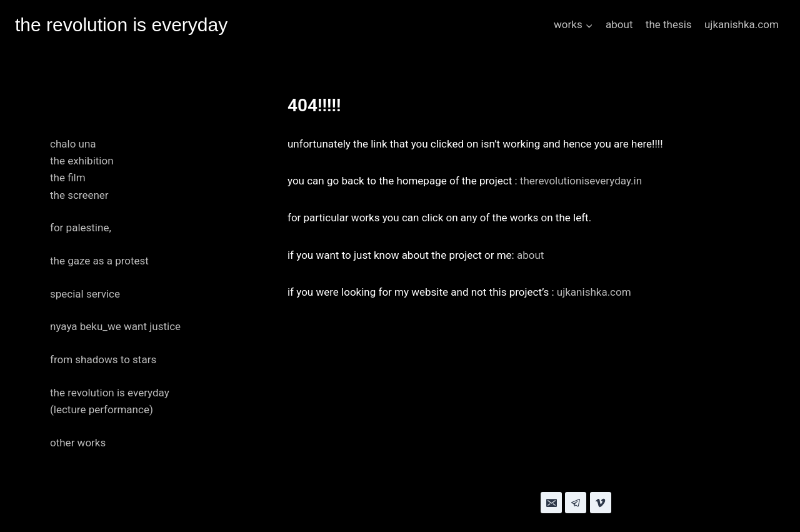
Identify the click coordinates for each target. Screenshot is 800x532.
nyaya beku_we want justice (115, 326)
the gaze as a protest (99, 261)
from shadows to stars (103, 359)
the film (68, 178)
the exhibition (82, 161)
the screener (79, 195)
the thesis (669, 24)
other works (78, 443)
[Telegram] (576, 503)
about (619, 24)
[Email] (551, 503)
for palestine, (81, 228)
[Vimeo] (601, 503)
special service (85, 294)
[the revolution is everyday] (121, 25)
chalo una (73, 144)
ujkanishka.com (742, 24)
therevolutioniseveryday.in (581, 181)
